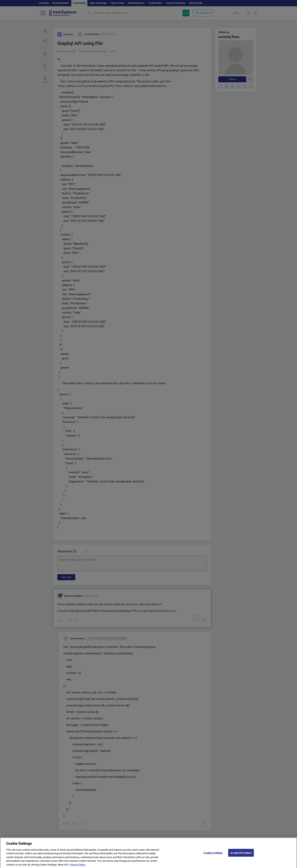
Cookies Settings (213, 855)
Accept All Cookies (241, 855)
